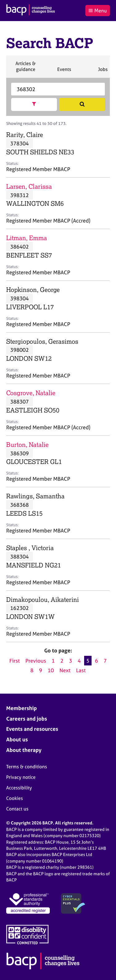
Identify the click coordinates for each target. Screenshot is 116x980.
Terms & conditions (27, 767)
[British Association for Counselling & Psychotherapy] (31, 11)
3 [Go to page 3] (71, 661)
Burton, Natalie (27, 445)
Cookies (15, 798)
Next (65, 670)
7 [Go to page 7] (105, 661)
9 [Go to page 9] (41, 670)
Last (81, 670)
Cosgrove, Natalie (31, 393)
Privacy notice (21, 777)
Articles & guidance (25, 69)
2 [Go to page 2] (62, 661)
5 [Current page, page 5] (88, 661)
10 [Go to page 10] (51, 670)
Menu (97, 11)
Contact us (17, 809)
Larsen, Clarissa (29, 186)
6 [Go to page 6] (97, 661)
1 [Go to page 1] (53, 661)
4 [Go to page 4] (79, 661)
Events (64, 72)
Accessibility (19, 788)
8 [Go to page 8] (32, 670)
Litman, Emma (27, 238)
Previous (36, 661)
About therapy (24, 750)
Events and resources (32, 729)
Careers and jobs (27, 719)
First (15, 661)
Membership (21, 708)
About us (17, 739)
